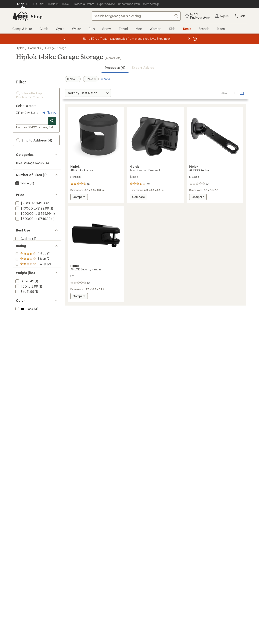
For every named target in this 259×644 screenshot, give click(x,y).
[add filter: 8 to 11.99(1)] (24, 304)
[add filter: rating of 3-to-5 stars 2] (33, 263)
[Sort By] (88, 93)
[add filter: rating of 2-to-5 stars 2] (33, 269)
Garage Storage (56, 48)
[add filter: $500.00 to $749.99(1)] (33, 219)
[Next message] (189, 39)
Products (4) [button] (115, 68)
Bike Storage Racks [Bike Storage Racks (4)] (30, 163)
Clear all (106, 79)
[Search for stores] (52, 121)
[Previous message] (64, 39)
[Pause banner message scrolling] (194, 39)
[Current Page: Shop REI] (23, 4)
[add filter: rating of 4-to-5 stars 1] (33, 258)
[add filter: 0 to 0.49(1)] (24, 293)
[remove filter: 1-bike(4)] (22, 183)
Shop (37, 16)
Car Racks (35, 48)
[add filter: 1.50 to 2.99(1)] (26, 299)
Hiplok (20, 48)
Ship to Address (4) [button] (34, 140)
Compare (79, 197)
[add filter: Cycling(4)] (23, 239)
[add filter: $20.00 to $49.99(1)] (31, 203)
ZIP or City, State (27, 113)
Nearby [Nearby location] (49, 113)
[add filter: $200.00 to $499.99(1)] (33, 213)
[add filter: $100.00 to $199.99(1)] (32, 208)
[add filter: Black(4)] (24, 329)
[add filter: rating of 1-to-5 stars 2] (33, 274)
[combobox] (136, 16)
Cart (240, 16)
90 (242, 93)
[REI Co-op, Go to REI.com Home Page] (20, 16)
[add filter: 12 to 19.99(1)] (25, 309)
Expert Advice (143, 68)
